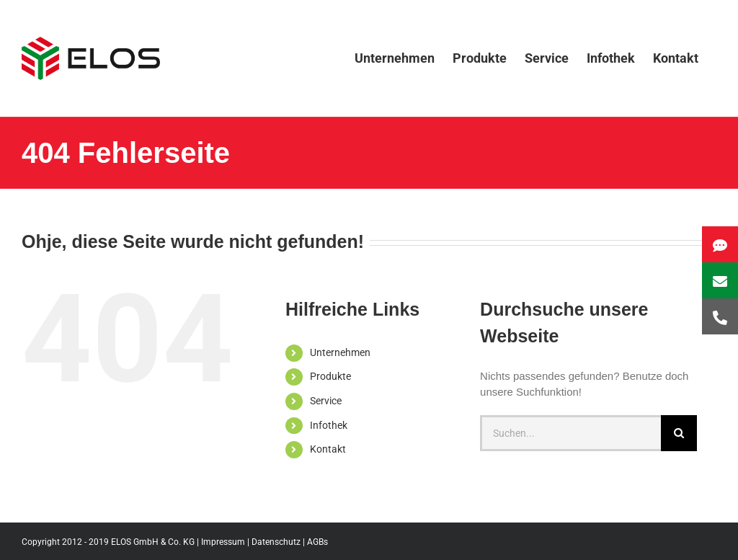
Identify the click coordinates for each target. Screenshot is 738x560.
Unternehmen (340, 352)
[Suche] (679, 433)
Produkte (330, 376)
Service (326, 401)
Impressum (223, 542)
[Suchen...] (570, 433)
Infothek (329, 425)
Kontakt (328, 449)
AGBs (317, 542)
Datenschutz (276, 542)
